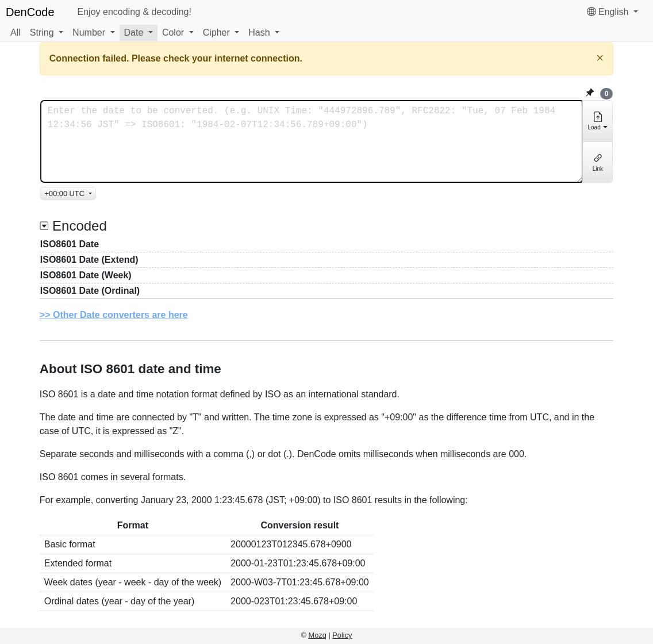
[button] (47, 33)
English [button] (609, 12)
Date (134, 32)
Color (173, 32)
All (16, 32)
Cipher (216, 32)
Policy (342, 635)
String (42, 32)
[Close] (600, 58)
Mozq (318, 635)
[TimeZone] (68, 193)
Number (89, 32)
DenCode (30, 12)
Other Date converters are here (120, 315)
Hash (259, 32)
